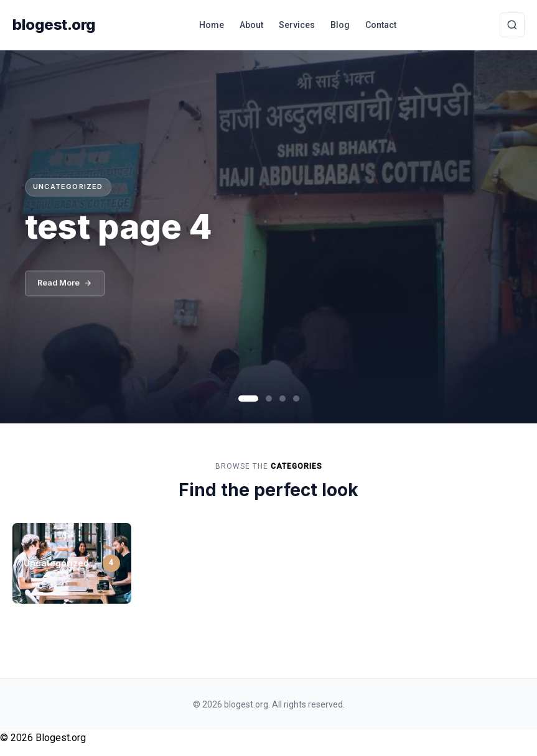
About (251, 25)
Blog (340, 25)
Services (297, 25)
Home (212, 25)
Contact (381, 25)
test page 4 (119, 227)
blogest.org (54, 25)
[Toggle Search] (512, 25)
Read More (66, 286)
